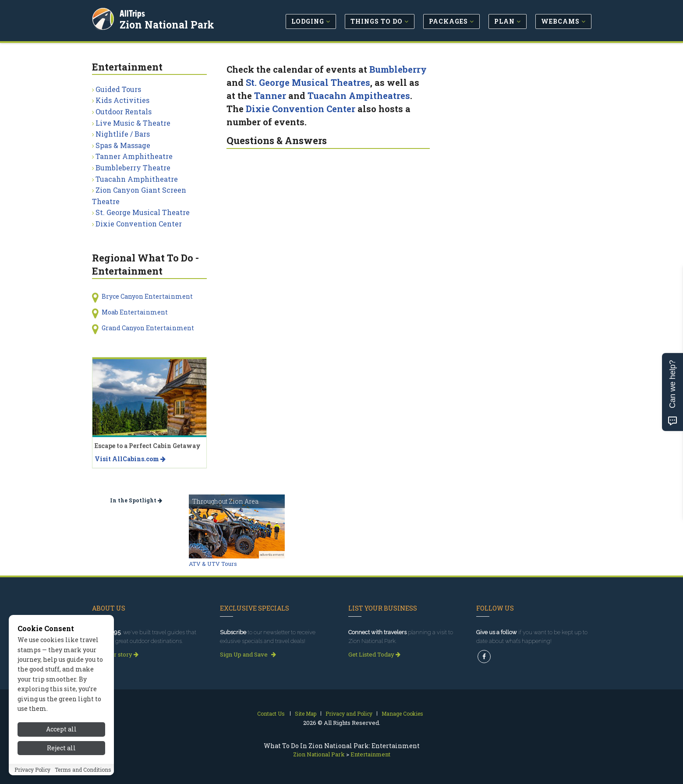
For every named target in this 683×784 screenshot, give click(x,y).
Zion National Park (168, 24)
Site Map (306, 713)
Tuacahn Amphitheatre (137, 179)
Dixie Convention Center (301, 109)
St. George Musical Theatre (143, 212)
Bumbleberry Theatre (133, 168)
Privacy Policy (32, 770)
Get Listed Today (374, 654)
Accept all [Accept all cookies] (61, 729)
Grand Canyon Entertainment (148, 328)
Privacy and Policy (349, 713)
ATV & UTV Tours (213, 564)
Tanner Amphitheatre (134, 156)
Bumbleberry (398, 69)
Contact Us (271, 713)
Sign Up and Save (248, 654)
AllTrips (134, 12)
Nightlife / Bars (123, 134)
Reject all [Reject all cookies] (61, 748)
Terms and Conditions (83, 770)
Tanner (270, 95)
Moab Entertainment (135, 312)
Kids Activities (122, 100)
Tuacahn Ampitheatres (359, 95)
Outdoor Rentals (124, 111)
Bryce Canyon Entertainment (147, 296)
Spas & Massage (123, 145)
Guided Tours (118, 89)
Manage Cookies (402, 713)
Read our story (115, 654)
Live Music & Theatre (133, 123)
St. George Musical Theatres (308, 82)
